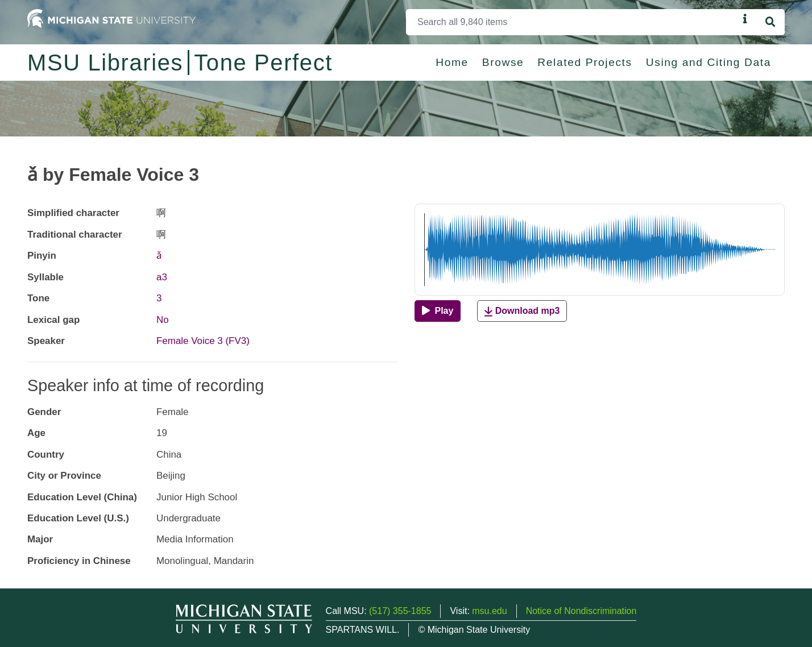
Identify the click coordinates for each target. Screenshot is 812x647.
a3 (162, 277)
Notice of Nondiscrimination (581, 611)
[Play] (438, 311)
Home (452, 62)
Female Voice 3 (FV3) (203, 341)
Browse (503, 62)
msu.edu (489, 611)
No (163, 320)
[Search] (572, 22)
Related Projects (585, 62)
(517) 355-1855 (400, 611)
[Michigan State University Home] (111, 18)
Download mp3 (522, 311)
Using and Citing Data (709, 62)
